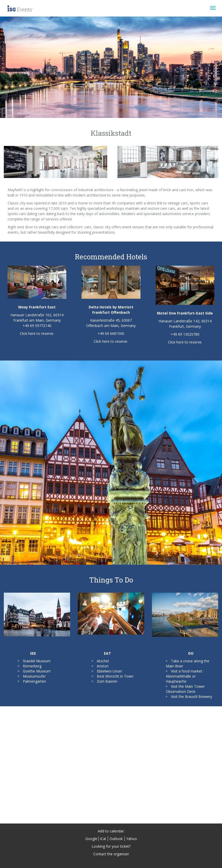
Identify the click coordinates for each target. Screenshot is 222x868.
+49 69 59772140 (37, 326)
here (32, 333)
